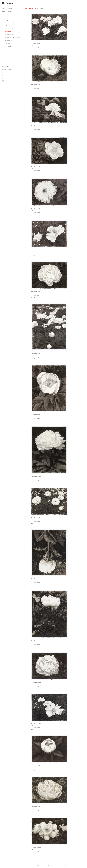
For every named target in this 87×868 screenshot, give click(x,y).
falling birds (8, 20)
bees (6, 52)
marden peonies (9, 35)
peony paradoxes (9, 32)
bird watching (8, 26)
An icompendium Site (71, 866)
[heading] (7, 3)
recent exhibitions (7, 8)
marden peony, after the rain (12, 38)
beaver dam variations (11, 58)
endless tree (8, 43)
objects (4, 64)
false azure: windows (10, 23)
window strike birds (10, 14)
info (3, 73)
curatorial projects (7, 70)
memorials (7, 17)
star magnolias (9, 61)
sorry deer (7, 55)
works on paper (7, 11)
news (4, 75)
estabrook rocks (9, 40)
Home (4, 78)
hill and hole (8, 46)
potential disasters (10, 29)
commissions (6, 67)
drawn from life (9, 49)
